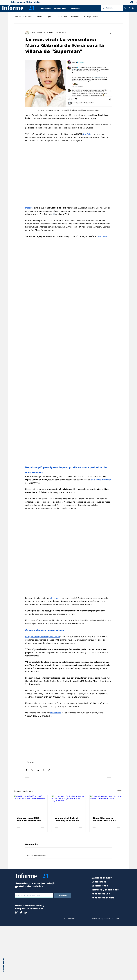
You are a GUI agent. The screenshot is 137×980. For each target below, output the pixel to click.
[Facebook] (129, 8)
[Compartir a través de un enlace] (44, 770)
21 (31, 8)
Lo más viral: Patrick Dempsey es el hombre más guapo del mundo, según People (68, 819)
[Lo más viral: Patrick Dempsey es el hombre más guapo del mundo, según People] (69, 805)
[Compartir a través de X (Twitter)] (32, 770)
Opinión (50, 16)
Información (62, 16)
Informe (12, 8)
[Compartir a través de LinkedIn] (38, 770)
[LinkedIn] (133, 8)
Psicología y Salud (91, 16)
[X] (125, 8)
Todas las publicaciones (23, 16)
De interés (75, 16)
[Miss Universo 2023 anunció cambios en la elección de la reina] (31, 805)
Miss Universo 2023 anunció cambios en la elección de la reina (30, 819)
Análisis (39, 16)
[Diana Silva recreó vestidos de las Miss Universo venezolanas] (106, 805)
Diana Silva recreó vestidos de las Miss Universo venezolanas (105, 819)
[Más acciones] (110, 33)
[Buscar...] (112, 8)
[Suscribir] (63, 895)
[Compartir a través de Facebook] (26, 770)
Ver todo (120, 791)
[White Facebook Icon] (21, 913)
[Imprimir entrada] (49, 770)
